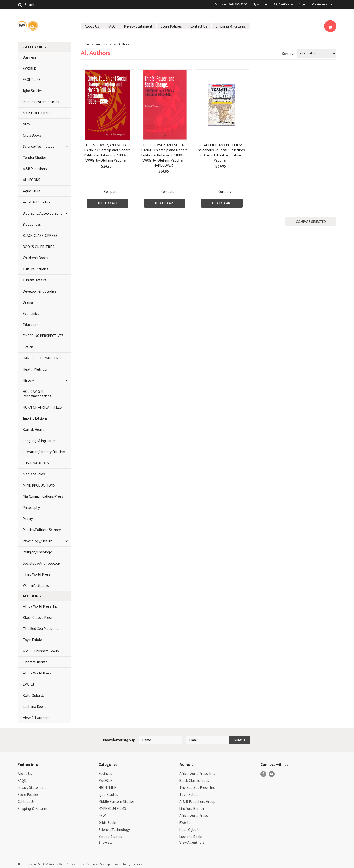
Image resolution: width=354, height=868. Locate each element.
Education (31, 325)
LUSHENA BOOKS (36, 463)
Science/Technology (39, 146)
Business (30, 57)
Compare (111, 191)
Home (85, 44)
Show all (105, 842)
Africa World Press (37, 673)
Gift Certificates (283, 4)
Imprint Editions (35, 418)
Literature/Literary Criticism (44, 452)
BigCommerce (135, 864)
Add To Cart (108, 203)
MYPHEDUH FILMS (37, 113)
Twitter (272, 774)
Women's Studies (36, 585)
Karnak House (34, 430)
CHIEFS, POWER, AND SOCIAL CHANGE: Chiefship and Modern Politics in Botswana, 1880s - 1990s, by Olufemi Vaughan (106, 153)
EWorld (28, 684)
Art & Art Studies (37, 202)
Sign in (304, 4)
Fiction (28, 347)
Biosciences (32, 224)
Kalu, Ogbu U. (33, 695)
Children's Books (36, 258)
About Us (92, 26)
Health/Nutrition (36, 369)
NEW (27, 124)
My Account (260, 4)
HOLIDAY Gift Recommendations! (38, 394)
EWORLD (30, 68)
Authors (101, 44)
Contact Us (199, 26)
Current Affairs (35, 280)
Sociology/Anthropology (42, 563)
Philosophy (31, 508)
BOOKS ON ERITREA (39, 247)
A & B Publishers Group (41, 651)
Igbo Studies (33, 91)
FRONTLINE (32, 80)
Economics (31, 314)
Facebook (263, 774)
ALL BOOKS (32, 180)
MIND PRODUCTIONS (39, 485)
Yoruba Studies (35, 158)
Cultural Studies (36, 269)
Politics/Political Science (42, 530)
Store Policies (171, 26)
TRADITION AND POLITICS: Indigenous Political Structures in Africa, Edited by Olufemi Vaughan (221, 153)
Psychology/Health (38, 541)
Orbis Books (32, 135)
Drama (28, 302)
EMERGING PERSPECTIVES (43, 336)
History (28, 380)
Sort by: (288, 54)
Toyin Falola (33, 640)
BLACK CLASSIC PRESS (40, 236)
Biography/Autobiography (43, 213)
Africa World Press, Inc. (41, 606)
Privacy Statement (138, 26)
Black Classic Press (38, 617)
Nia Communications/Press (43, 496)
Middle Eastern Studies (41, 102)
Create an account (324, 4)
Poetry (28, 519)
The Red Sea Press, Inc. (41, 629)
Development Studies (40, 291)
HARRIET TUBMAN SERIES (43, 358)
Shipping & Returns (231, 26)
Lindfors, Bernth (35, 662)
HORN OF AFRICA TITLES (42, 407)
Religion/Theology (37, 552)
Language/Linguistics (39, 441)
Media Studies (34, 474)
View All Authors (36, 718)
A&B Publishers (35, 169)
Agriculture (32, 191)
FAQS (112, 26)
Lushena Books (35, 707)
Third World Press (37, 574)
